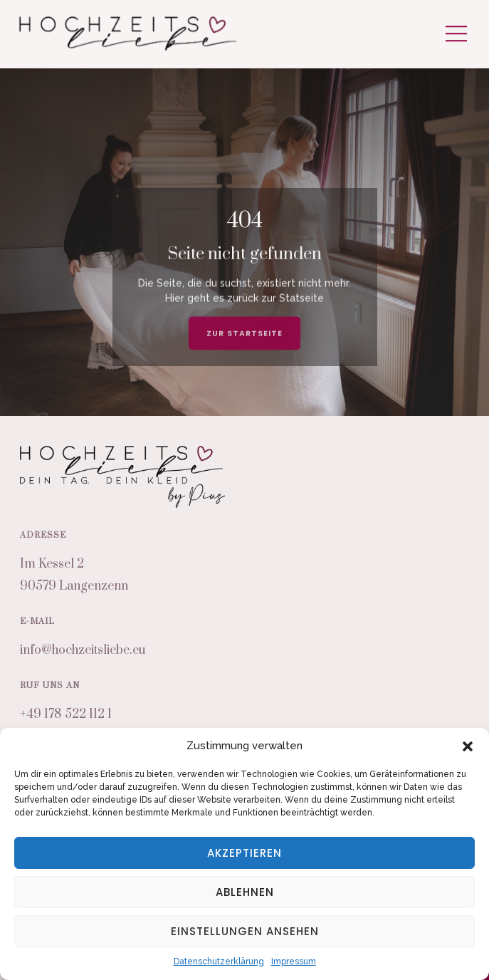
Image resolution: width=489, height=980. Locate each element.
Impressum (294, 961)
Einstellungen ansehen (245, 931)
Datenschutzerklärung (219, 961)
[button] (468, 746)
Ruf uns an (50, 686)
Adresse (43, 535)
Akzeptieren (244, 853)
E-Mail (37, 621)
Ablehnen (245, 892)
